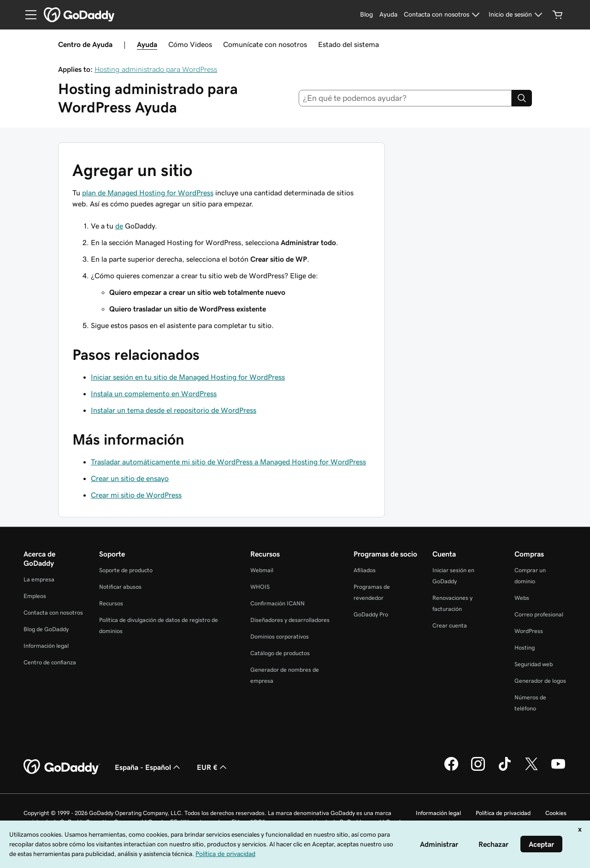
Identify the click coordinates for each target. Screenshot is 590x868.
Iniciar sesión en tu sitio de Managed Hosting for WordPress (188, 377)
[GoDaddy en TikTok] (505, 769)
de (119, 226)
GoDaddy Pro (371, 614)
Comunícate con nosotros (265, 44)
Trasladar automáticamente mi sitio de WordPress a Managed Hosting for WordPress (228, 462)
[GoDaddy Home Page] (62, 767)
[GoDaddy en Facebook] (451, 769)
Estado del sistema (348, 44)
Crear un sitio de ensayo (130, 478)
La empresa (39, 579)
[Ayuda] (388, 15)
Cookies (556, 813)
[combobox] (405, 98)
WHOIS (260, 587)
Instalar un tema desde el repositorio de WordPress (174, 410)
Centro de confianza (50, 662)
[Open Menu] (27, 15)
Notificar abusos (120, 587)
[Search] (522, 98)
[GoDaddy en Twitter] (531, 769)
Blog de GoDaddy (46, 629)
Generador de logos (540, 681)
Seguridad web (534, 664)
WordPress (529, 631)
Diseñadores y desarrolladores (290, 620)
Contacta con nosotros (53, 613)
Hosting (525, 648)
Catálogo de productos (280, 653)
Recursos (111, 603)
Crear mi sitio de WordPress (136, 495)
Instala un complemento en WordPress (154, 393)
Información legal (46, 646)
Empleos (35, 596)
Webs (522, 598)
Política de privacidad (503, 813)
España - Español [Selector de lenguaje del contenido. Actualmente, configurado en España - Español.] (148, 767)
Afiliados (365, 570)
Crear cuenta (450, 625)
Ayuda (147, 44)
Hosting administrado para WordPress (156, 69)
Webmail (262, 570)
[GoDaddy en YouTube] (558, 769)
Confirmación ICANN (277, 603)
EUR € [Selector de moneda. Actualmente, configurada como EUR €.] (213, 767)
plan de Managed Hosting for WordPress (148, 193)
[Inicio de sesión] (517, 15)
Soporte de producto (126, 570)
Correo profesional (539, 614)
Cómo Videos (190, 44)
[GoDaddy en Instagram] (478, 769)
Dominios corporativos (280, 636)
